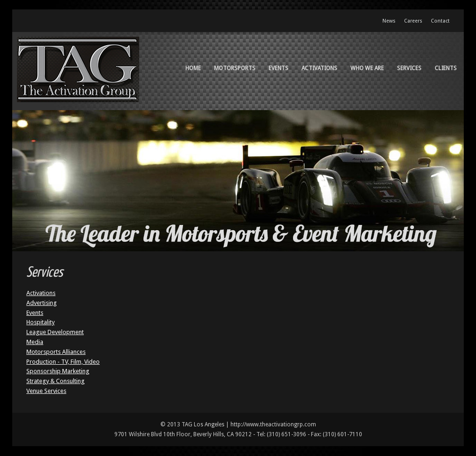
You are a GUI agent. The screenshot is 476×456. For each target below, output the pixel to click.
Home (193, 68)
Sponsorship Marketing (58, 371)
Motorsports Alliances (56, 352)
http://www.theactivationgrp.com (273, 424)
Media (35, 342)
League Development (55, 332)
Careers (413, 21)
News (389, 21)
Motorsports (235, 68)
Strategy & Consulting (56, 381)
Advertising (42, 303)
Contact (440, 21)
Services (409, 68)
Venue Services (46, 391)
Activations (319, 68)
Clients (446, 68)
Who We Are (367, 68)
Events (278, 68)
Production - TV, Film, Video (63, 362)
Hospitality (40, 322)
